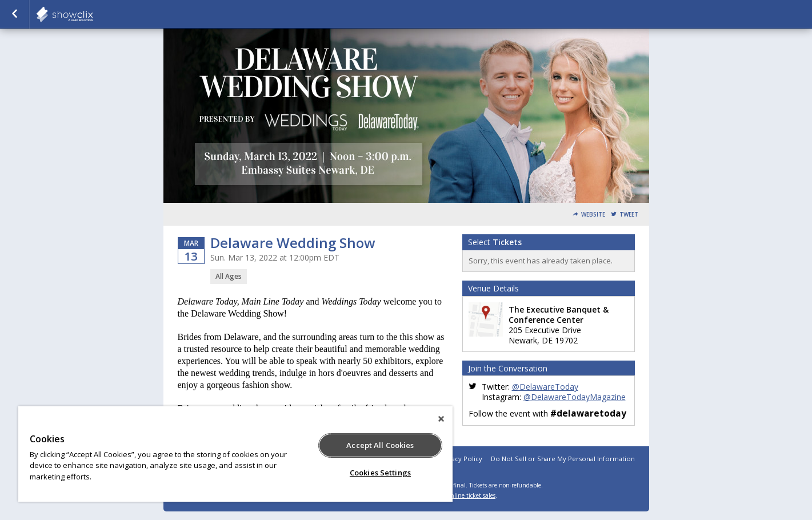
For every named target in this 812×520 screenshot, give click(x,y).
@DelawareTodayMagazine (575, 397)
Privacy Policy (461, 459)
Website (593, 215)
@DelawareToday (545, 387)
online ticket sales (471, 495)
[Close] (441, 419)
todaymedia (93, 14)
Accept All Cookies (380, 445)
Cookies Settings (380, 473)
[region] (235, 454)
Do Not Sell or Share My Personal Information (563, 459)
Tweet (629, 215)
